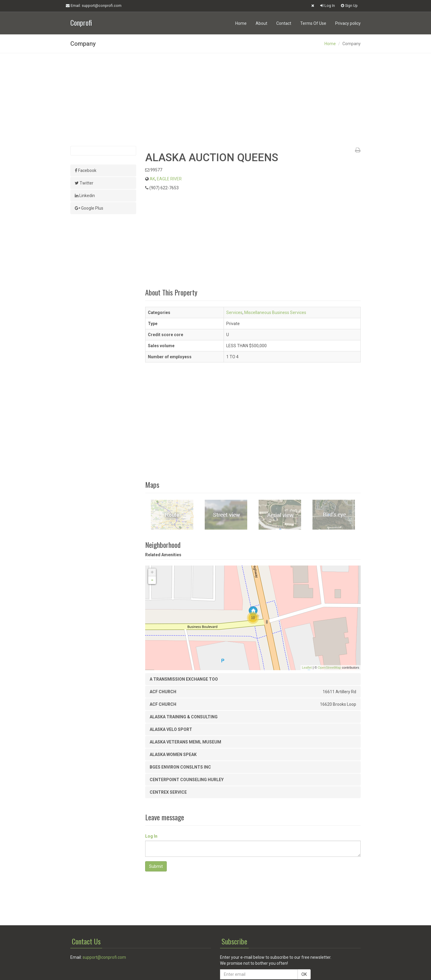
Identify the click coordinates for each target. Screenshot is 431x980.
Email (94, 6)
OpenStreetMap (330, 667)
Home (241, 23)
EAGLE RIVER (169, 179)
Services (234, 313)
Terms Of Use (313, 23)
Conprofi (81, 22)
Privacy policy (348, 23)
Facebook (86, 170)
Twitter (84, 183)
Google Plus (89, 208)
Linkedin (85, 196)
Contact (284, 23)
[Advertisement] (215, 100)
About (261, 23)
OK (304, 974)
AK (152, 179)
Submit (156, 866)
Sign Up (349, 6)
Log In (328, 6)
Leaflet (307, 667)
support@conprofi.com (104, 957)
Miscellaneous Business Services (275, 313)
